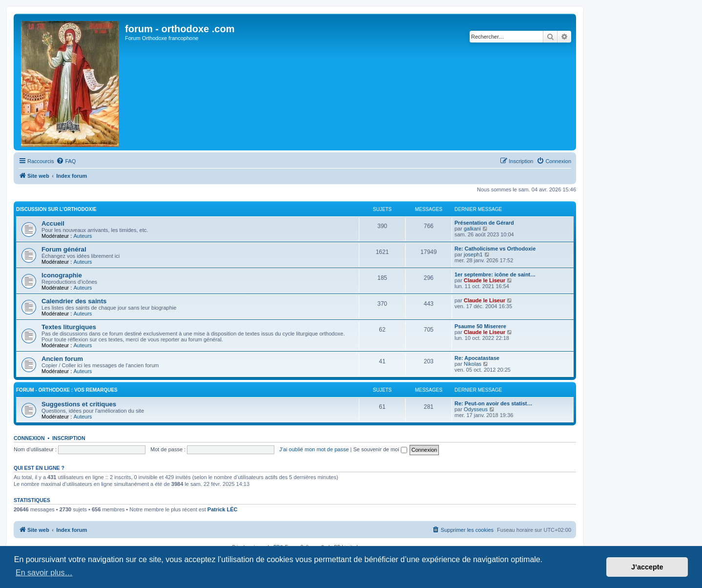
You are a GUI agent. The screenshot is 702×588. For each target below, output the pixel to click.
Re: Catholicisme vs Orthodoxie (495, 249)
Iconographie (62, 275)
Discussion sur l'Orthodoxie (56, 209)
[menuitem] (66, 161)
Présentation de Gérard (484, 223)
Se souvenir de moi (380, 449)
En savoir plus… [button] (44, 573)
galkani (472, 229)
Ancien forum (62, 359)
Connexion (29, 438)
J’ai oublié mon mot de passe (314, 449)
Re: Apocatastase (477, 358)
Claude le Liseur (485, 280)
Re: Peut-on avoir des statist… (494, 403)
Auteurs (83, 236)
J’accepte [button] (647, 567)
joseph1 (473, 254)
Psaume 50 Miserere (480, 326)
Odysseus (476, 409)
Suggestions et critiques (79, 404)
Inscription (69, 438)
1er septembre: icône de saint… (495, 274)
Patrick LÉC (223, 509)
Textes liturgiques (69, 327)
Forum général (64, 249)
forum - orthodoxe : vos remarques (67, 390)
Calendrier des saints (74, 301)
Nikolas (473, 364)
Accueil (53, 223)
